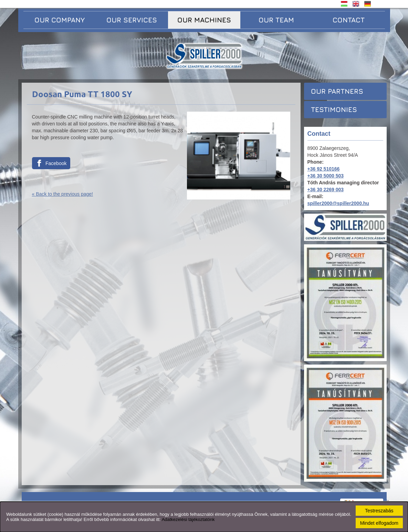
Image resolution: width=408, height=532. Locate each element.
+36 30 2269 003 (326, 190)
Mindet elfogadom (379, 523)
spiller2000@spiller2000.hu (338, 203)
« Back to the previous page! (62, 194)
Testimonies (334, 109)
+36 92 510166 (324, 169)
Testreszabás (379, 511)
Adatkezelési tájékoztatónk (188, 519)
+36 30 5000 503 (326, 176)
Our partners (337, 91)
